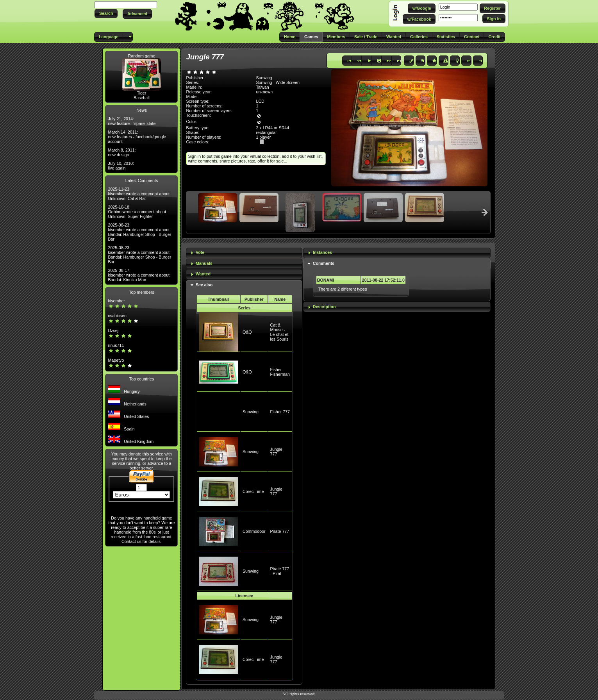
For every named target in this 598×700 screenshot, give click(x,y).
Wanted (203, 274)
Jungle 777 (276, 452)
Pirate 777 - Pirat (280, 571)
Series (244, 308)
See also (204, 285)
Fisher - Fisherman (280, 372)
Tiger (142, 93)
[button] (106, 13)
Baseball (142, 98)
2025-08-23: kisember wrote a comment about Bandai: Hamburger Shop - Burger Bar (139, 232)
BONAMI (326, 280)
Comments (324, 263)
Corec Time (253, 491)
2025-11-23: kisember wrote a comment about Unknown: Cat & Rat (139, 194)
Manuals (204, 263)
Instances (322, 252)
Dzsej (113, 330)
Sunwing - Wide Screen (278, 82)
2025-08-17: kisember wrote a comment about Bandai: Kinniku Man (139, 275)
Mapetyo (116, 360)
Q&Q (247, 332)
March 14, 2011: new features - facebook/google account (137, 137)
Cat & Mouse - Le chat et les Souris (279, 332)
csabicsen (117, 316)
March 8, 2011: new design (122, 152)
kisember (116, 301)
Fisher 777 (280, 412)
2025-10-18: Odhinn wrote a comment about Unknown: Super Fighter (137, 212)
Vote (200, 252)
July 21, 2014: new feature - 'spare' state (132, 121)
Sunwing (251, 412)
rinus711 (116, 345)
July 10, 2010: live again (121, 166)
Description (324, 307)
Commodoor (254, 531)
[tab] (244, 253)
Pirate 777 (280, 531)
